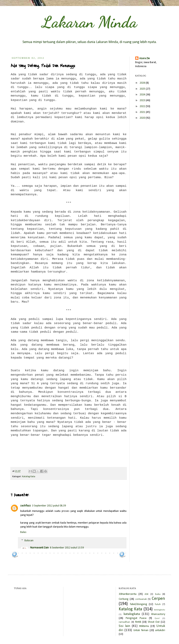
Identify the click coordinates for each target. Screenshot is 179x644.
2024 (143, 95)
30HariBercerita (128, 594)
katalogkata (132, 614)
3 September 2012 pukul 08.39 (49, 506)
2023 (143, 100)
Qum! (157, 618)
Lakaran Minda (89, 22)
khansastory (158, 614)
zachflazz (26, 506)
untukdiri (160, 630)
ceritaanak (141, 599)
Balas (23, 532)
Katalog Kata (29, 477)
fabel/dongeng (139, 604)
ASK (146, 594)
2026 (143, 83)
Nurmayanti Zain (39, 548)
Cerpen (158, 599)
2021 (143, 112)
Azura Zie (144, 58)
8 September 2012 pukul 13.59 (67, 548)
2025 (143, 89)
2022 (143, 106)
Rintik (138, 622)
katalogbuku (160, 610)
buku (158, 594)
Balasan (29, 541)
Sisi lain (124, 626)
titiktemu (144, 626)
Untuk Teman (141, 630)
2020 (143, 118)
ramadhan (124, 622)
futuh (158, 604)
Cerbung (124, 599)
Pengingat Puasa (136, 618)
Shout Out (154, 622)
